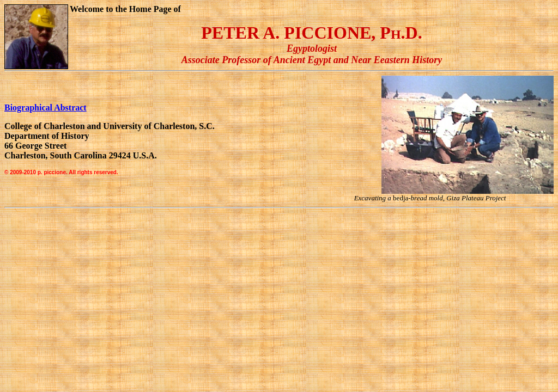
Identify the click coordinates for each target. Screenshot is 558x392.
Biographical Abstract (46, 108)
